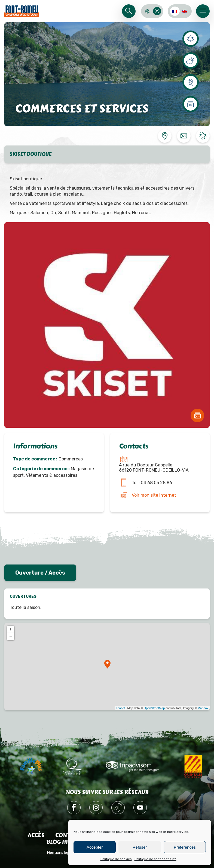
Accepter (95, 847)
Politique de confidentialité (155, 859)
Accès (36, 835)
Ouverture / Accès (40, 573)
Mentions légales (62, 853)
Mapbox (203, 708)
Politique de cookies (116, 859)
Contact (68, 835)
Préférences (185, 847)
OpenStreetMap (154, 708)
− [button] (11, 636)
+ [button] (11, 629)
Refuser (140, 847)
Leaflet (120, 708)
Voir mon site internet (154, 495)
